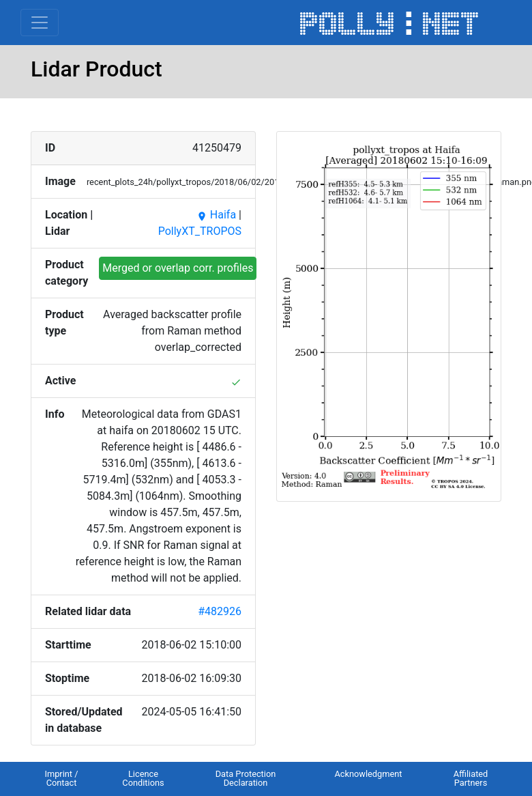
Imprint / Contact (61, 778)
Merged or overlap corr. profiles (178, 268)
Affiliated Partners (471, 778)
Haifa (216, 215)
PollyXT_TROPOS (200, 231)
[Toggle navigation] (40, 23)
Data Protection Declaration (246, 778)
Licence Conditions (143, 778)
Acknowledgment (368, 774)
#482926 (220, 611)
